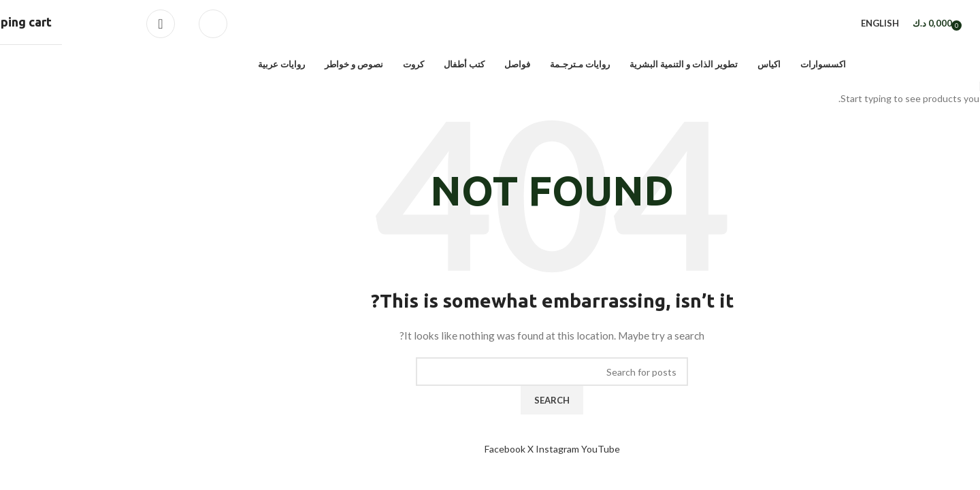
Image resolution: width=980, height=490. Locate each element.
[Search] (151, 24)
